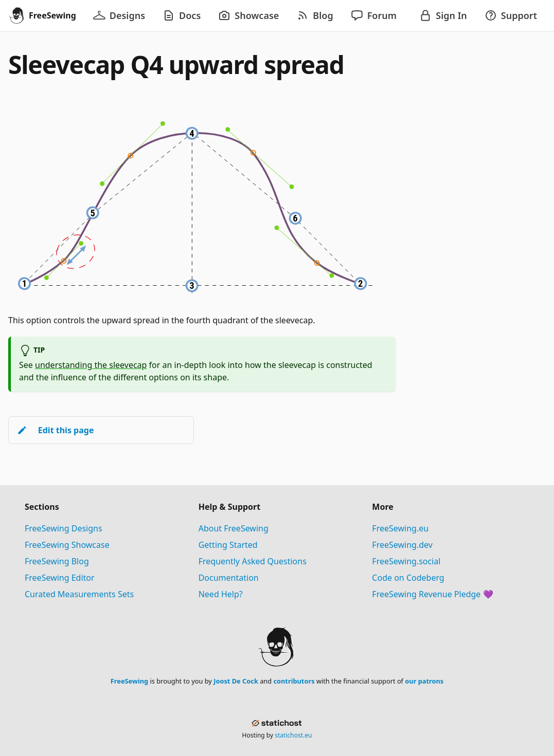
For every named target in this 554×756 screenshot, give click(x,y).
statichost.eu (293, 735)
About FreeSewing (234, 528)
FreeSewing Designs (64, 528)
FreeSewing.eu (400, 528)
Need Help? (221, 594)
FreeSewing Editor (60, 578)
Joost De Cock (236, 681)
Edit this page (55, 430)
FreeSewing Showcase (67, 545)
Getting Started (228, 545)
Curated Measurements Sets (79, 594)
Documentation (229, 578)
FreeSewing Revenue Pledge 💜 (432, 594)
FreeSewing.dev (402, 545)
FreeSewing (129, 681)
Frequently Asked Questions (253, 561)
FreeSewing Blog (57, 561)
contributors (294, 681)
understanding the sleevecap (91, 365)
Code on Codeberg (408, 578)
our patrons (424, 681)
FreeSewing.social (406, 561)
